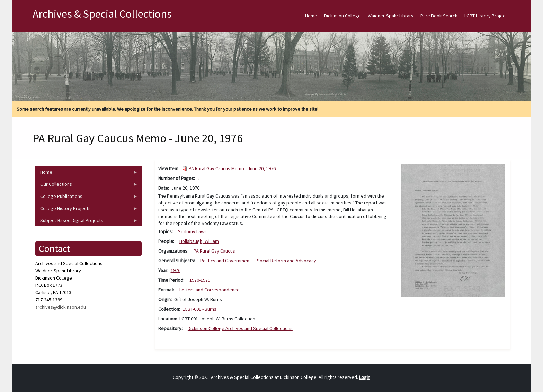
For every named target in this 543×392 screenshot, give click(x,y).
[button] (453, 230)
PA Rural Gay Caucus (214, 251)
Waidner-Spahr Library (391, 16)
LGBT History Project (486, 16)
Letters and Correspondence (210, 290)
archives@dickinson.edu (61, 307)
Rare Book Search (439, 16)
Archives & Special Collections (102, 14)
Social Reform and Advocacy (287, 261)
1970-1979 (200, 280)
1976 (176, 270)
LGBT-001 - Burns (199, 309)
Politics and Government (226, 261)
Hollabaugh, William (199, 241)
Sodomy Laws (192, 231)
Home (311, 16)
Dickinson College (342, 16)
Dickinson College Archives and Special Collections (240, 328)
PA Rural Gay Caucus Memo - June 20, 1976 (232, 168)
